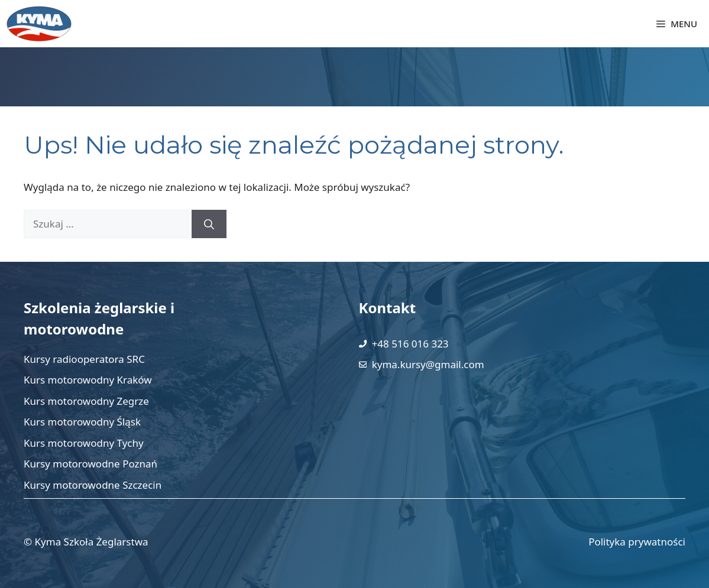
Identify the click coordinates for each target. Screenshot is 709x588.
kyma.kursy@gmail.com (428, 364)
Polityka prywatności (637, 542)
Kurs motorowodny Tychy (84, 443)
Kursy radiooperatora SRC (84, 359)
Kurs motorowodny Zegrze (86, 401)
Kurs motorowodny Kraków (88, 380)
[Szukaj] (209, 224)
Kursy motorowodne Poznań (90, 464)
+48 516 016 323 (410, 344)
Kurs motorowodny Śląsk (82, 422)
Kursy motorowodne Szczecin (93, 485)
